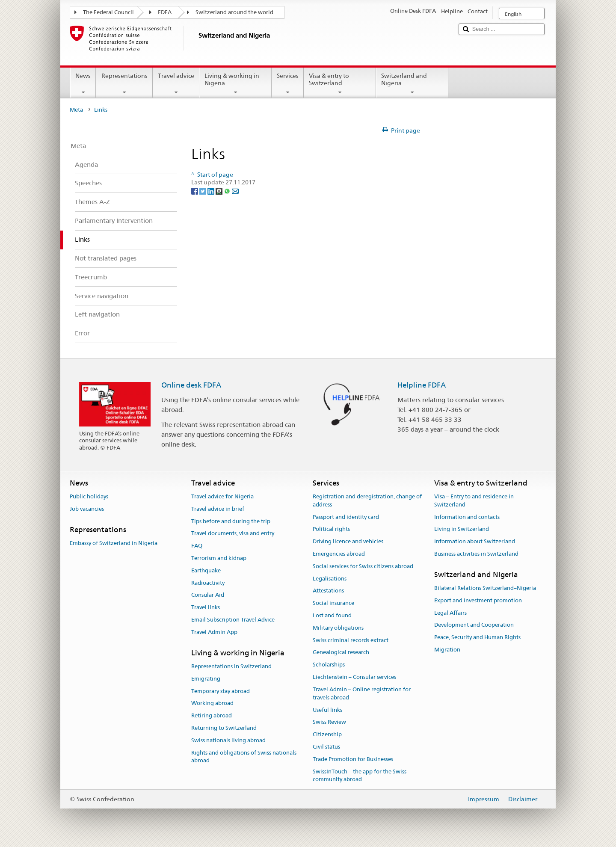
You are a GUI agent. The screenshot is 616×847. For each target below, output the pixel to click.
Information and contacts (467, 517)
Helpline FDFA (422, 385)
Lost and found (332, 615)
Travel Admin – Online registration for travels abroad (362, 693)
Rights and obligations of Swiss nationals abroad (244, 757)
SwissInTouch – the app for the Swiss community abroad (360, 776)
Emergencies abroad (339, 554)
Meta (76, 110)
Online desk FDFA (191, 385)
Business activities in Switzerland (476, 554)
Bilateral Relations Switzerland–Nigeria (485, 588)
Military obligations (338, 628)
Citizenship (327, 734)
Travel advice (176, 84)
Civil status (326, 747)
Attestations (328, 591)
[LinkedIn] (212, 190)
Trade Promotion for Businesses (353, 759)
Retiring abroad (212, 715)
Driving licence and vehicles (348, 541)
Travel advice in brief (218, 509)
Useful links (327, 710)
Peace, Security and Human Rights (477, 638)
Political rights (331, 529)
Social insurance (333, 603)
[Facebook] (195, 190)
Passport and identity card (346, 517)
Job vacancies (87, 509)
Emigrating (206, 679)
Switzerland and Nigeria (412, 84)
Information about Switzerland (475, 541)
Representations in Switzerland (231, 666)
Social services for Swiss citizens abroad (363, 566)
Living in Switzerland (462, 529)
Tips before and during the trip (231, 521)
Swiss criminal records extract (351, 640)
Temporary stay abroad (221, 691)
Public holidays (89, 496)
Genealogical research (341, 653)
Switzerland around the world (234, 12)
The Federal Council (108, 12)
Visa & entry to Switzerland (340, 84)
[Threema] (220, 190)
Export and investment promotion (478, 600)
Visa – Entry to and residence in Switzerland (474, 500)
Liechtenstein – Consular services (354, 677)
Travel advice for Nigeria (222, 496)
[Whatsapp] (228, 190)
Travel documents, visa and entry (233, 534)
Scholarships (329, 665)
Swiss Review (329, 722)
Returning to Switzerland (224, 728)
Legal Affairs (450, 613)
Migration (447, 650)
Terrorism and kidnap (219, 558)
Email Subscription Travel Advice (233, 620)
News (83, 84)
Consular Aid (208, 595)
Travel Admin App (214, 632)
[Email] (235, 190)
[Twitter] (203, 190)
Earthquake (206, 570)
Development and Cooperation (474, 625)
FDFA (165, 12)
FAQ (197, 546)
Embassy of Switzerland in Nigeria (114, 543)
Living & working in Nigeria (235, 84)
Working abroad (212, 703)
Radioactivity (208, 583)
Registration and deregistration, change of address (367, 500)
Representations (124, 84)
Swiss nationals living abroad (228, 740)
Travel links (206, 607)
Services (288, 84)
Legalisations (330, 579)
